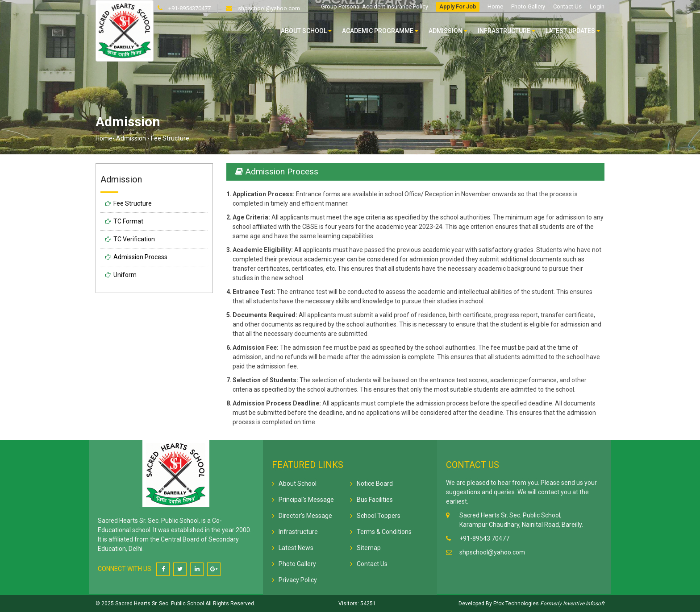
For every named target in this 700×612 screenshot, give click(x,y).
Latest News (296, 548)
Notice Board (375, 484)
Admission (448, 31)
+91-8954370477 (189, 8)
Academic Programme (380, 31)
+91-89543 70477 (484, 538)
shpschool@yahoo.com (268, 8)
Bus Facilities (375, 500)
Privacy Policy (298, 580)
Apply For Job (458, 6)
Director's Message (305, 516)
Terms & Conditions (384, 532)
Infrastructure (506, 31)
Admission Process (140, 257)
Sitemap (369, 548)
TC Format (128, 221)
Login (597, 6)
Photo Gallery (528, 6)
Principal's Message (306, 500)
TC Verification (134, 239)
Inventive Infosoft (584, 604)
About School (306, 31)
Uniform (125, 275)
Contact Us (567, 6)
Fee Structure (133, 203)
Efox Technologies (515, 604)
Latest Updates (573, 31)
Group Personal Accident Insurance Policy (375, 6)
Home (495, 6)
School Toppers (379, 516)
